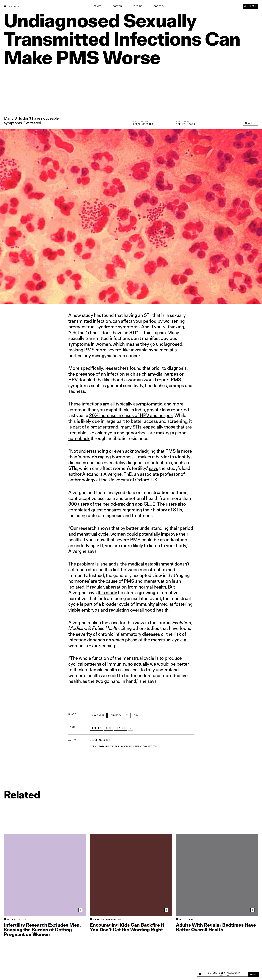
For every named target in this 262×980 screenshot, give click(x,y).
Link (135, 715)
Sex (109, 728)
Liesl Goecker (143, 124)
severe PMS (128, 540)
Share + (251, 123)
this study (107, 592)
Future (138, 6)
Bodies (117, 6)
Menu (253, 6)
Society (159, 6)
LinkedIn (115, 715)
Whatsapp (98, 715)
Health (120, 728)
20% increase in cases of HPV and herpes (131, 415)
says (154, 468)
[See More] (130, 728)
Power (97, 6)
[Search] (245, 6)
